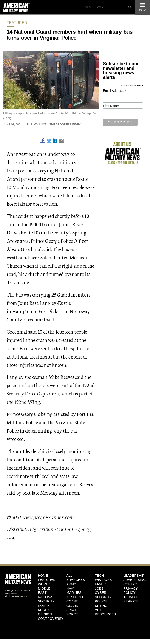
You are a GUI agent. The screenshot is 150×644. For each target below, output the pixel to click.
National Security (46, 599)
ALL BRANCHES (76, 578)
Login (27, 596)
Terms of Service (132, 599)
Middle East (44, 591)
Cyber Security (103, 595)
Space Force (72, 612)
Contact (131, 584)
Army (71, 584)
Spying (101, 606)
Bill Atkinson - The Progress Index (54, 125)
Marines (74, 593)
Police (101, 601)
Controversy (49, 619)
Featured (17, 23)
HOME (43, 576)
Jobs (99, 588)
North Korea (44, 608)
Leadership (134, 576)
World (44, 584)
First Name (111, 106)
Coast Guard (72, 604)
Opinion (45, 614)
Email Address (115, 91)
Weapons (103, 580)
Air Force (75, 597)
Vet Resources (105, 612)
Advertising (134, 580)
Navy (71, 588)
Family (101, 584)
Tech (99, 576)
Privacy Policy (130, 591)
